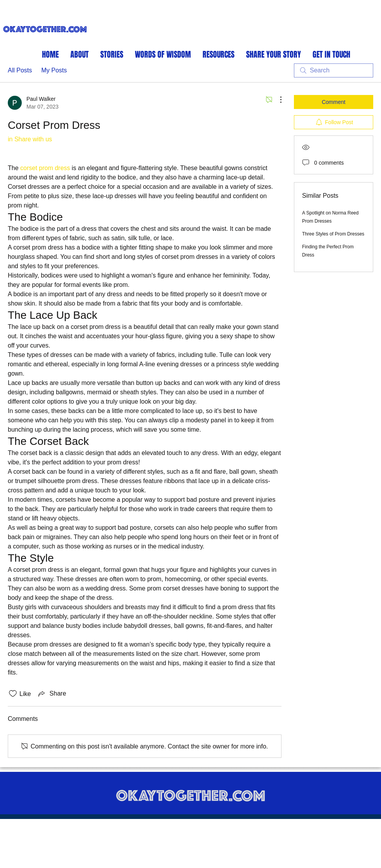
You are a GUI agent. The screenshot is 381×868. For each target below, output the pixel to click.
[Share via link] (52, 694)
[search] (334, 70)
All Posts (20, 70)
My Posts (54, 70)
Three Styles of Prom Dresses (333, 234)
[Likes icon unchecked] (13, 694)
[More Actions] (277, 100)
